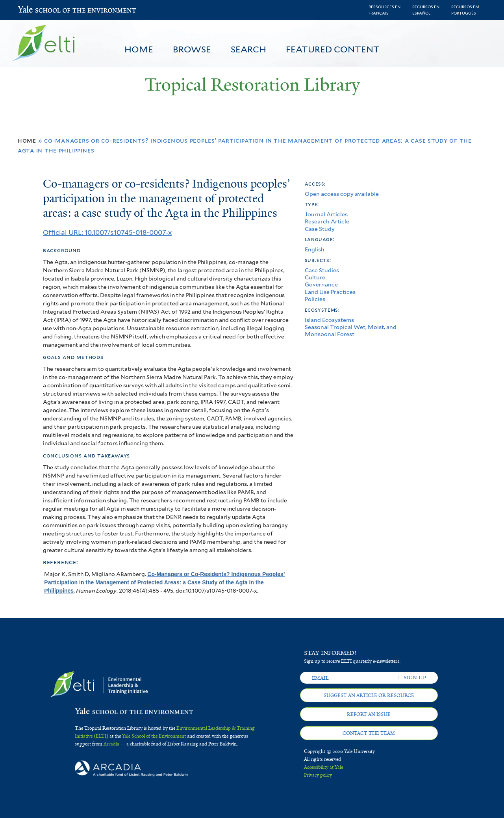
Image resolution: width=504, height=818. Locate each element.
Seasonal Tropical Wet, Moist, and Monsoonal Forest (351, 330)
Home (139, 49)
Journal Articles (326, 214)
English (315, 249)
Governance (321, 284)
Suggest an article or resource (369, 695)
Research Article (327, 221)
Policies (315, 299)
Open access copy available (342, 194)
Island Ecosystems (329, 320)
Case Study (320, 229)
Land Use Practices (330, 292)
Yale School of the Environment (38, 10)
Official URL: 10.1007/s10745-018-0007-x (107, 232)
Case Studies (322, 270)
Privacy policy (318, 775)
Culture (315, 277)
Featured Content (333, 49)
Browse (192, 49)
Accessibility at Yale (323, 767)
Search (248, 49)
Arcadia (111, 744)
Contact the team (369, 733)
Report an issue (369, 714)
